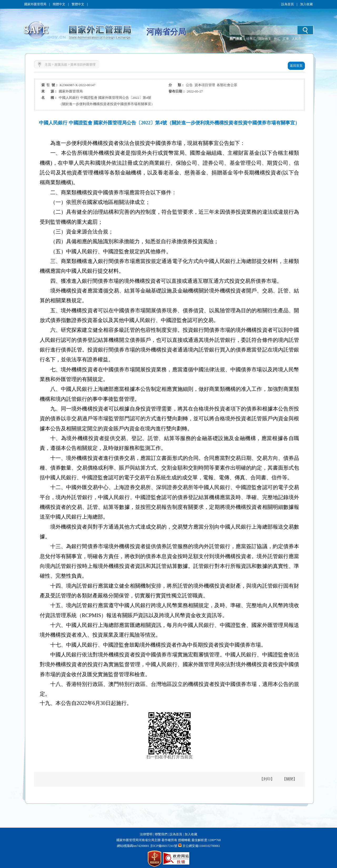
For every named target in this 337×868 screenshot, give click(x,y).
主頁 (48, 65)
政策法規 (61, 65)
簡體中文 (59, 4)
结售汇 (251, 39)
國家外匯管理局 (35, 4)
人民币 (296, 39)
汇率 (286, 39)
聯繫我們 (161, 834)
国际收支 (265, 39)
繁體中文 (78, 4)
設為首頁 (288, 4)
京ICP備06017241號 (163, 846)
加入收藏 (306, 4)
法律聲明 (146, 834)
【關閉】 (290, 779)
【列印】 (267, 779)
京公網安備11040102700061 (201, 846)
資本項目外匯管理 (83, 65)
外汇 (277, 39)
